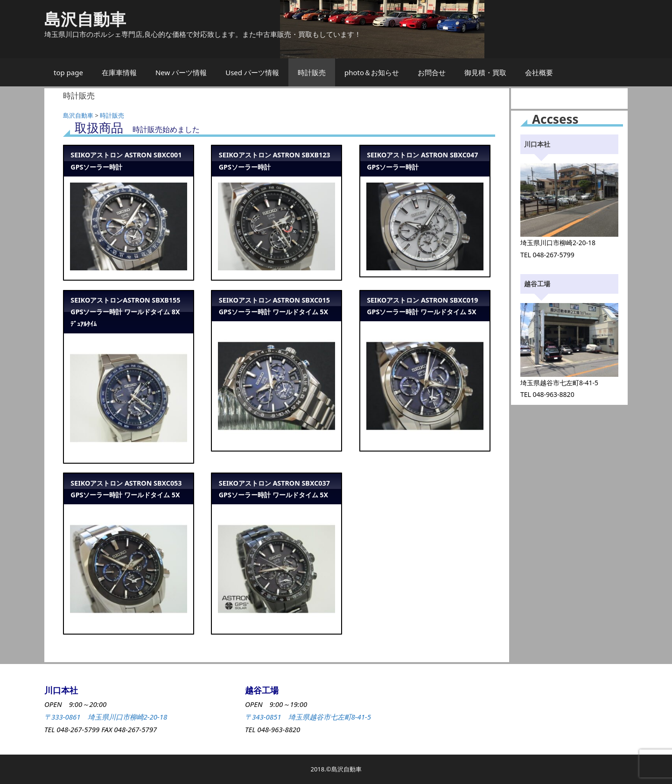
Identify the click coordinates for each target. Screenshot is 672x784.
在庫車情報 (119, 72)
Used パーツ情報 (252, 72)
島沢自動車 (85, 19)
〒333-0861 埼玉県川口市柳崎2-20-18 (106, 717)
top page (68, 72)
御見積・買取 (485, 72)
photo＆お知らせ (372, 72)
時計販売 (312, 72)
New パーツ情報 (181, 72)
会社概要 (539, 72)
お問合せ (432, 72)
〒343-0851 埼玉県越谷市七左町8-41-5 (308, 717)
